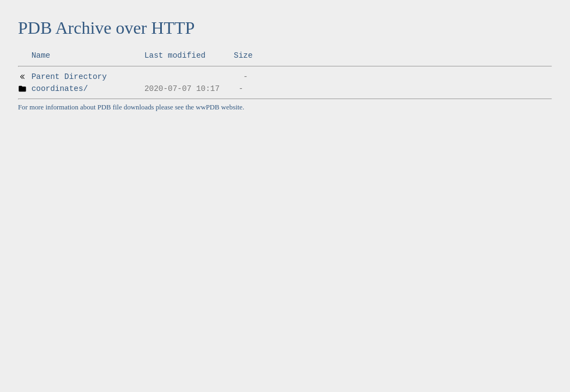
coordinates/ (60, 89)
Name (41, 56)
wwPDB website (219, 107)
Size (243, 56)
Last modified (175, 56)
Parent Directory (69, 77)
